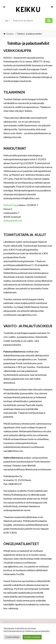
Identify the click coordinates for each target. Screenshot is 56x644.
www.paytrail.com (13, 220)
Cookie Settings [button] (12, 637)
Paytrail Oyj (10, 205)
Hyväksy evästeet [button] (32, 637)
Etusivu (10, 34)
